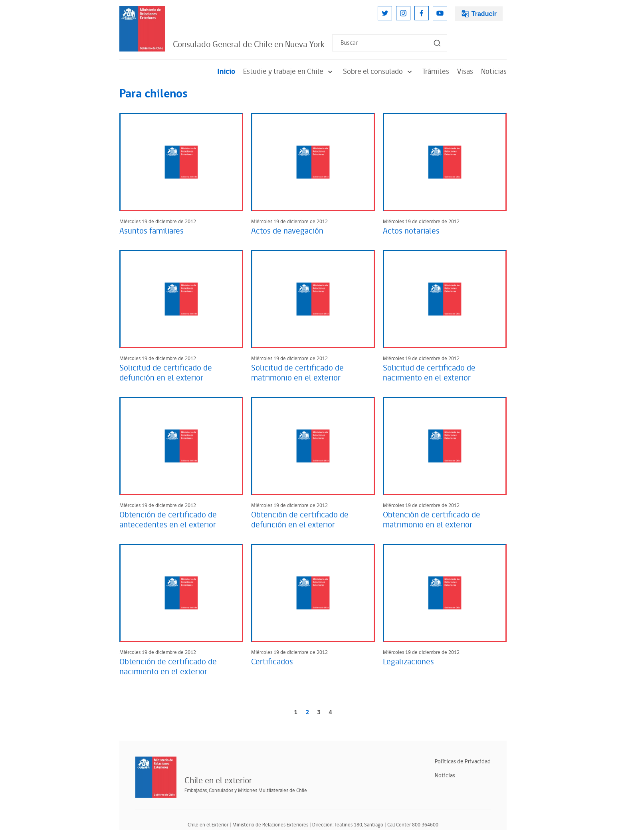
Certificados (272, 662)
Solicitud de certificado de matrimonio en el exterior (297, 373)
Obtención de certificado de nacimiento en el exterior (168, 667)
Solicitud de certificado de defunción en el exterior (166, 373)
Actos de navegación (287, 231)
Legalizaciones (408, 662)
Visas (465, 72)
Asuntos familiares (152, 231)
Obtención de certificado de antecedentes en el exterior (168, 520)
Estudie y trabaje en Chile (289, 72)
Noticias (494, 72)
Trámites (436, 72)
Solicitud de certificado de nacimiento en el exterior (429, 373)
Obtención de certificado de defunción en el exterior (300, 520)
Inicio (226, 72)
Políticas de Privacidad (463, 762)
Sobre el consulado (379, 72)
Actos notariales (411, 231)
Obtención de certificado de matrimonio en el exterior (432, 520)
